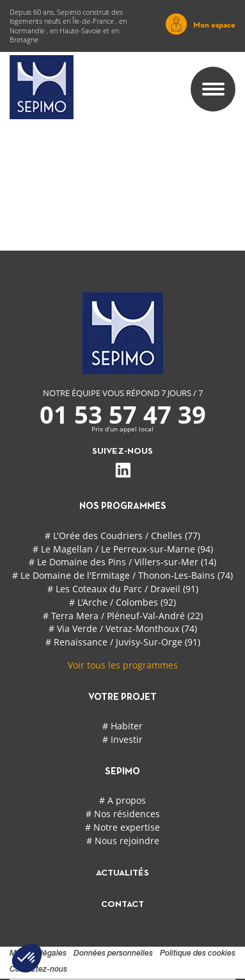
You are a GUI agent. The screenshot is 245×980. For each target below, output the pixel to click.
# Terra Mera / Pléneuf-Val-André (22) (123, 616)
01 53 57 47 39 (123, 414)
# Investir (122, 739)
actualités (122, 873)
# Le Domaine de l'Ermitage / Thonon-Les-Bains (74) (122, 575)
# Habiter (122, 726)
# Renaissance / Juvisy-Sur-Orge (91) (123, 642)
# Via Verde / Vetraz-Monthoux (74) (123, 628)
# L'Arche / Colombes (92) (122, 602)
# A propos (122, 800)
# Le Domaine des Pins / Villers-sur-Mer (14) (122, 562)
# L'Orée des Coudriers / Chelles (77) (122, 536)
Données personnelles (113, 954)
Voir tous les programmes (123, 665)
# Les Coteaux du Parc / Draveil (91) (123, 589)
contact (122, 905)
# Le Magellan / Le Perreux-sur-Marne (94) (123, 549)
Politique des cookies (198, 954)
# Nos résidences (123, 814)
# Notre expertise (122, 827)
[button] (27, 958)
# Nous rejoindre (123, 841)
